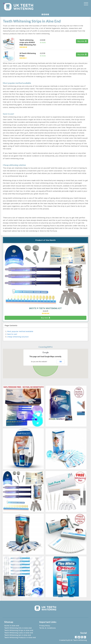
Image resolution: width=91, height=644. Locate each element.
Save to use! (12, 334)
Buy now (82, 41)
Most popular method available (20, 331)
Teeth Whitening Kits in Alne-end (18, 628)
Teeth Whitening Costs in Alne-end (19, 633)
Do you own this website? (39, 362)
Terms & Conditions (47, 628)
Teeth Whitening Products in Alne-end (20, 637)
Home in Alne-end (12, 626)
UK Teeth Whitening (78, 640)
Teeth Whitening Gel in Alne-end (18, 635)
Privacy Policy (45, 626)
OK (61, 362)
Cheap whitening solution (18, 337)
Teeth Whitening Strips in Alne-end (19, 630)
